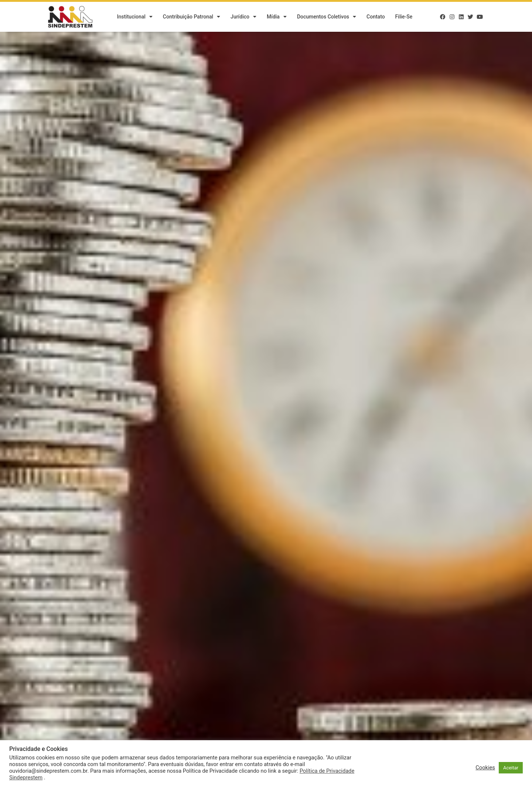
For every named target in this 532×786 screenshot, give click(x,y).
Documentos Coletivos (327, 17)
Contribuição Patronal (192, 17)
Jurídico (243, 17)
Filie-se (404, 17)
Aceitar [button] (511, 768)
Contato (376, 17)
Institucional (134, 17)
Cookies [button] (485, 768)
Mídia (277, 17)
